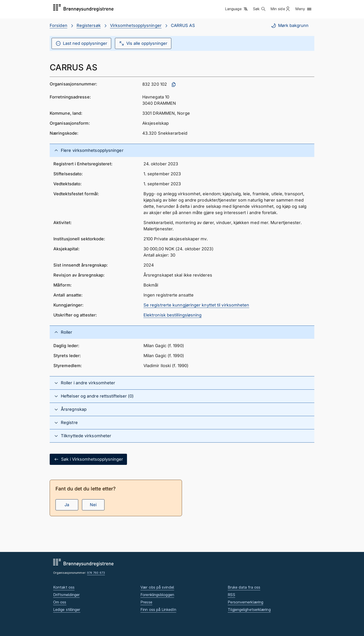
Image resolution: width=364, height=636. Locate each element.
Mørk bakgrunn (290, 26)
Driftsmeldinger (66, 595)
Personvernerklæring (245, 602)
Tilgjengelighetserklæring (249, 610)
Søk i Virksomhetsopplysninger (88, 459)
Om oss (60, 602)
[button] (237, 9)
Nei (93, 505)
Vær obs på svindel (157, 587)
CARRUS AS (183, 25)
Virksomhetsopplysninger (136, 25)
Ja (67, 505)
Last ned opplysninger (81, 43)
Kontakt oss (64, 587)
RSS (231, 595)
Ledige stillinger (67, 610)
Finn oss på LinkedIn (158, 610)
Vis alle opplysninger (143, 43)
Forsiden (58, 25)
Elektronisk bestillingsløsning (173, 315)
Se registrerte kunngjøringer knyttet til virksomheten (196, 305)
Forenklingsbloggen (157, 595)
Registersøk (89, 25)
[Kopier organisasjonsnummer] (174, 85)
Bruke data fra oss (244, 587)
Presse (146, 602)
